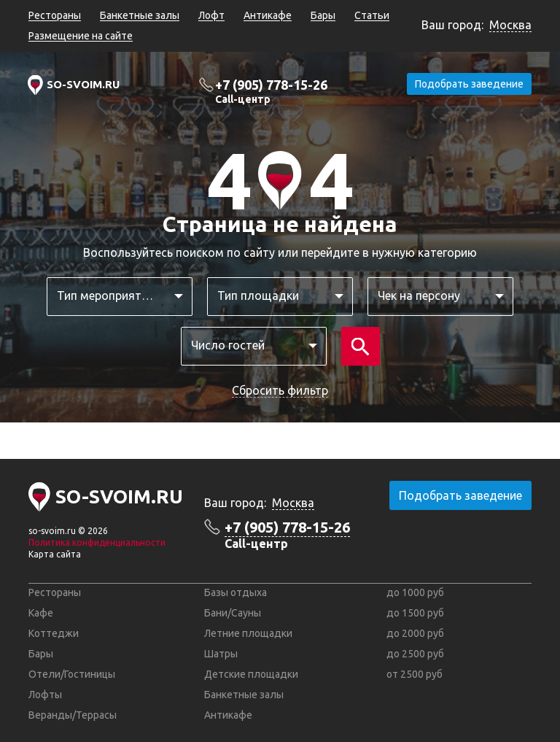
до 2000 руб (415, 633)
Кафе (41, 613)
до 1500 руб (415, 613)
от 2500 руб (415, 674)
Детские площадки (251, 674)
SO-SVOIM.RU (83, 84)
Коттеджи (54, 633)
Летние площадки (248, 633)
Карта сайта (55, 554)
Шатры (221, 654)
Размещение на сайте (81, 36)
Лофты (45, 695)
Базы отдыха (236, 592)
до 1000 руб (415, 592)
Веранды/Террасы (73, 715)
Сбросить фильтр (280, 390)
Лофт (211, 15)
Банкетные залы (140, 15)
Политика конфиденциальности (97, 542)
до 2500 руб (415, 654)
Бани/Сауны (233, 613)
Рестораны (55, 15)
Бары (323, 15)
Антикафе (268, 15)
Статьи (372, 15)
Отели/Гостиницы (72, 674)
